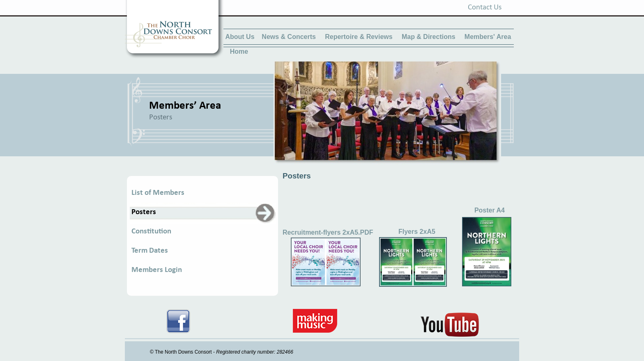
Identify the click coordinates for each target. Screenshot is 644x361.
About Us (240, 37)
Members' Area (488, 37)
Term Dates (150, 251)
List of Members (158, 193)
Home (239, 51)
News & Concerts (289, 37)
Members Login (157, 270)
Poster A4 (490, 210)
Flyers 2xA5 (417, 232)
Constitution (151, 232)
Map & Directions (429, 37)
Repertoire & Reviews (359, 37)
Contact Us (485, 8)
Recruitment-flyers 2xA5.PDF (328, 232)
